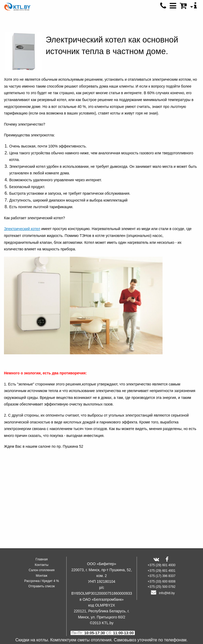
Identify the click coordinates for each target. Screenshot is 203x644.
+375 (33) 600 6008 (162, 581)
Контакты (41, 565)
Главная (41, 559)
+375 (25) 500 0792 (162, 587)
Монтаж (42, 576)
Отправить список (41, 586)
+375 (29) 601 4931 (162, 571)
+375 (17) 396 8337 (162, 576)
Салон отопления (41, 570)
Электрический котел (22, 229)
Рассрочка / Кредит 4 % (42, 581)
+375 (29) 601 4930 (162, 565)
